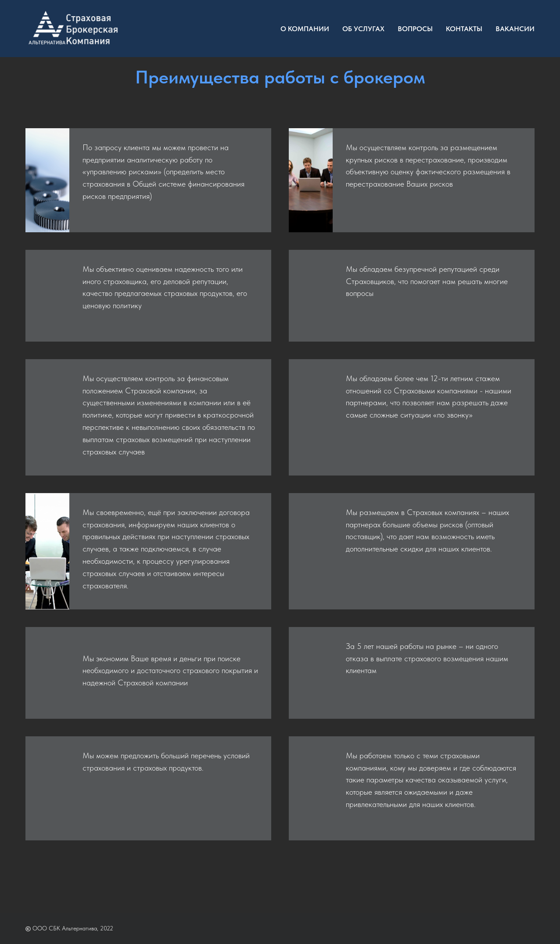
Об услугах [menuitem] (363, 29)
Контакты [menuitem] (464, 29)
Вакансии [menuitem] (515, 29)
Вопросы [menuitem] (415, 29)
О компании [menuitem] (305, 29)
